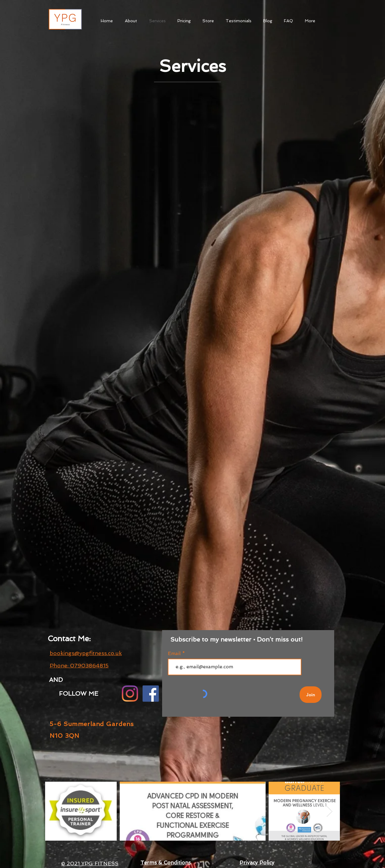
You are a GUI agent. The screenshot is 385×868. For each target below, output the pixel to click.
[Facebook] (151, 694)
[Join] (311, 695)
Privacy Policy (257, 863)
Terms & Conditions (166, 863)
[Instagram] (130, 694)
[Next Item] (330, 811)
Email (175, 654)
